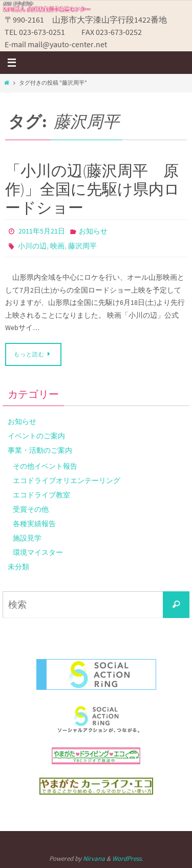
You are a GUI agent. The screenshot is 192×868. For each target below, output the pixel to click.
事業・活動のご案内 (40, 450)
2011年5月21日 (42, 231)
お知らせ (93, 231)
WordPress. (127, 859)
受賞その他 (31, 509)
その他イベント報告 (45, 466)
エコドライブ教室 (41, 495)
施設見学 (27, 538)
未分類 (18, 567)
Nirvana (94, 859)
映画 (57, 246)
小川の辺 (32, 246)
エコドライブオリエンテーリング (67, 480)
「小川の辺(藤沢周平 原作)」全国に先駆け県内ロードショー (92, 189)
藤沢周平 (82, 246)
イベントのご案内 (36, 436)
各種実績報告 (34, 524)
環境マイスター (38, 552)
